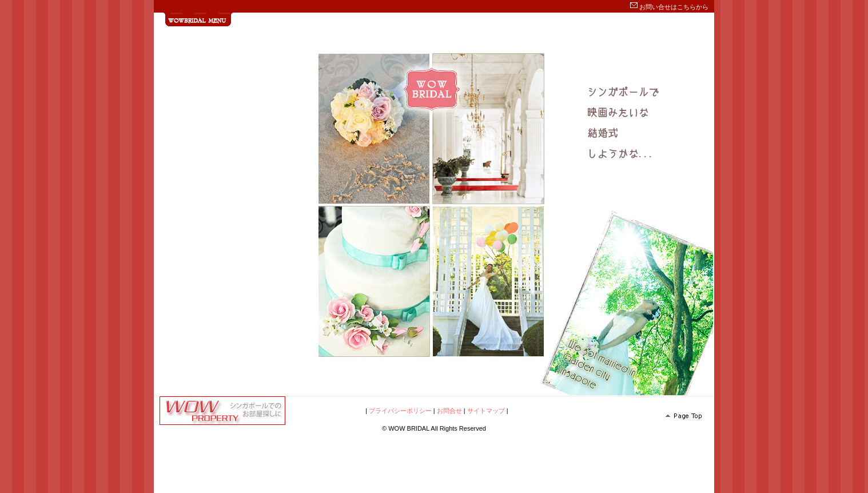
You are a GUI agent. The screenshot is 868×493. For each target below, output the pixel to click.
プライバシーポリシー (400, 411)
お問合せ (449, 411)
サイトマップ (486, 411)
